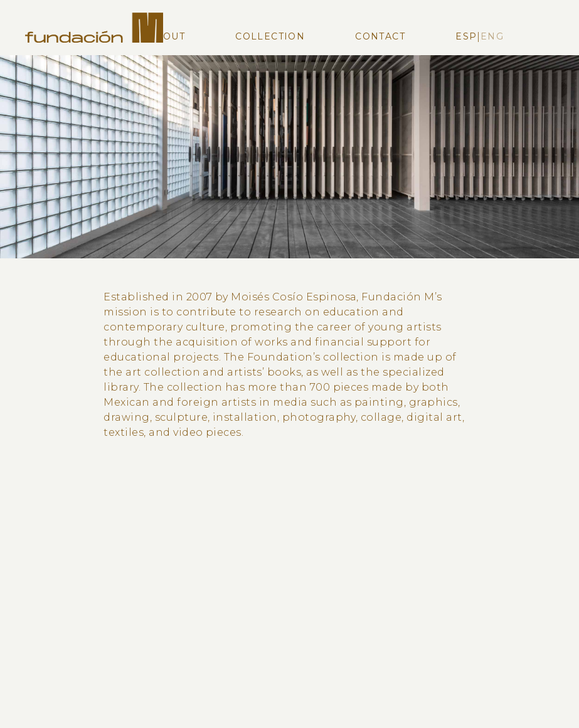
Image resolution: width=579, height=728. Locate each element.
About (167, 36)
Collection (270, 36)
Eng (492, 36)
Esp (466, 36)
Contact (380, 36)
